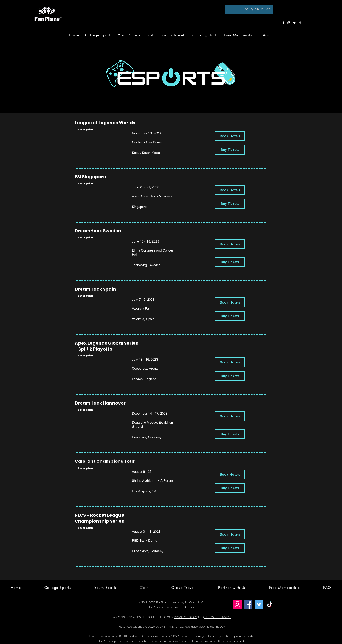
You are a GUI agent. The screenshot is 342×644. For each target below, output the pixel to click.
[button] (150, 35)
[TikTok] (300, 23)
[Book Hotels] (230, 136)
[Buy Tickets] (230, 150)
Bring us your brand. (231, 641)
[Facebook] (283, 23)
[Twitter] (294, 23)
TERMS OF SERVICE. (217, 617)
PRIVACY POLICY (185, 617)
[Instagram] (289, 23)
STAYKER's (170, 627)
